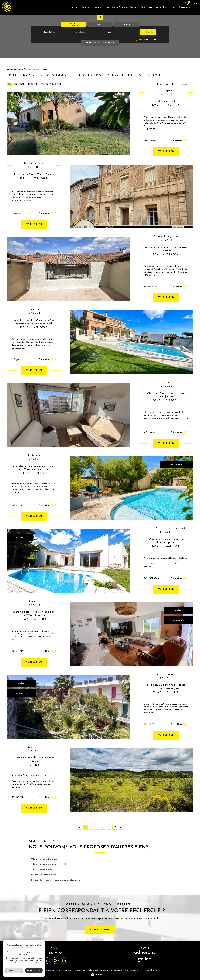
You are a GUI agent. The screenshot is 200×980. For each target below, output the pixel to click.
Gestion (123, 7)
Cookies (155, 970)
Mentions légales (116, 970)
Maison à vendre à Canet (44, 875)
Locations (97, 7)
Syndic (134, 7)
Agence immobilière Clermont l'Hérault (23, 70)
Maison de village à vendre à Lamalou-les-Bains (56, 880)
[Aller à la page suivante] (121, 827)
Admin (126, 970)
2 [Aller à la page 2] (91, 827)
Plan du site (104, 970)
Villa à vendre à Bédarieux (45, 860)
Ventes (85, 7)
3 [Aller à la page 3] (97, 827)
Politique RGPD (145, 970)
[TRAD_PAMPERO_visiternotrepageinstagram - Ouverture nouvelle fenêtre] (55, 960)
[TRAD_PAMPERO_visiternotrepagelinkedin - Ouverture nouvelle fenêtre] (64, 960)
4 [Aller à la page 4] (103, 827)
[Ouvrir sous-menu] (90, 7)
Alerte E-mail (185, 7)
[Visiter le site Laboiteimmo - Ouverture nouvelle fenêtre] (100, 976)
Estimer (127, 25)
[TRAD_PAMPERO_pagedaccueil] (7, 12)
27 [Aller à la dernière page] (115, 827)
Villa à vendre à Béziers (43, 870)
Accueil (75, 7)
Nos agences (169, 7)
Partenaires (134, 970)
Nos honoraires (92, 970)
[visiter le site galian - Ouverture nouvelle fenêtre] (145, 962)
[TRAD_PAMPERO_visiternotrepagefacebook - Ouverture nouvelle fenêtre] (47, 960)
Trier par (162, 84)
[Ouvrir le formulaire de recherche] (148, 32)
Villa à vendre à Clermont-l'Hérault (49, 865)
